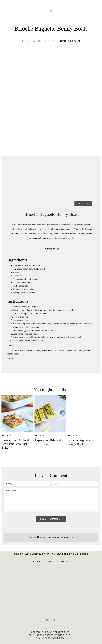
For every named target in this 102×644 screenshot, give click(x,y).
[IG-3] (51, 602)
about (50, 562)
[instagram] (48, 620)
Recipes (36, 562)
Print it (83, 203)
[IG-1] (51, 580)
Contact (65, 562)
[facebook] (51, 620)
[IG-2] (73, 580)
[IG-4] (29, 580)
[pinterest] (55, 620)
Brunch (7, 435)
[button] (51, 11)
